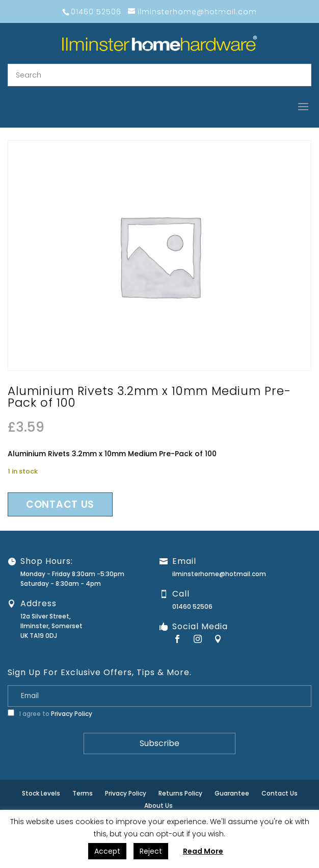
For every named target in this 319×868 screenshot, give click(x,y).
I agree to (50, 714)
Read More (203, 851)
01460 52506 (192, 606)
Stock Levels (41, 793)
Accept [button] (107, 851)
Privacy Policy (72, 714)
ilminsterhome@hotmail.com (219, 574)
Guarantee (232, 793)
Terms (83, 793)
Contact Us (280, 793)
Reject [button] (151, 851)
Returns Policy (180, 793)
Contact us (60, 504)
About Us (158, 805)
